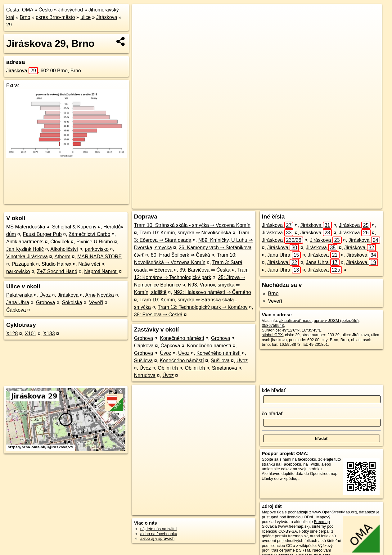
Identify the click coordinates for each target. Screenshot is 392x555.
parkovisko (97, 249)
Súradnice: (271, 330)
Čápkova (16, 310)
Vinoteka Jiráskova (27, 257)
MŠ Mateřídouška (26, 227)
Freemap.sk (304, 204)
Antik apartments (25, 242)
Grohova (45, 302)
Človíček (60, 242)
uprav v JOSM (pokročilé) (336, 320)
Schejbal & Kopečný (74, 227)
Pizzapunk (23, 264)
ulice (86, 17)
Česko (45, 10)
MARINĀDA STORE (99, 257)
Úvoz (45, 295)
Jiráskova (107, 17)
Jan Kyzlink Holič (25, 249)
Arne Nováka (99, 295)
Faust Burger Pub (42, 234)
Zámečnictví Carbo (89, 234)
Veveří (96, 302)
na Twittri (311, 464)
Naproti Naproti (101, 271)
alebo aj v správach (157, 538)
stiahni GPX (273, 335)
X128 (12, 334)
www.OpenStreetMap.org (334, 512)
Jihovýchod (70, 10)
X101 (31, 334)
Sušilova (143, 361)
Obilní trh (168, 368)
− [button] (143, 24)
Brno (25, 17)
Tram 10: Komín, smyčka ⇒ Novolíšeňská (185, 233)
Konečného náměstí (182, 338)
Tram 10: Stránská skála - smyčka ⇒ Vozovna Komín (192, 225)
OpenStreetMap (273, 204)
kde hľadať (274, 390)
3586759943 (273, 325)
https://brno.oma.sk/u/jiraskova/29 (353, 204)
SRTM (304, 550)
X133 (49, 334)
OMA (28, 10)
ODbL (309, 517)
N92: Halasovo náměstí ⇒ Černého (212, 292)
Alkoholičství (64, 249)
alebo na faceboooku (159, 534)
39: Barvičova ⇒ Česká (205, 270)
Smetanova (225, 368)
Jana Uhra (18, 302)
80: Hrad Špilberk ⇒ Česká (180, 255)
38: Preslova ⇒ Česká (158, 315)
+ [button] (143, 15)
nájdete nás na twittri (158, 529)
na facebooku (304, 459)
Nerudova (145, 375)
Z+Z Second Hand (57, 271)
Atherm (62, 257)
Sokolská (72, 302)
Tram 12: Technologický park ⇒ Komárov (203, 307)
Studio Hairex (56, 264)
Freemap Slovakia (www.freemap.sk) (296, 524)
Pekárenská (19, 295)
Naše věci (89, 264)
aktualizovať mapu (295, 320)
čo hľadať (273, 414)
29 (9, 25)
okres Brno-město (55, 17)
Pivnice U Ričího (95, 242)
